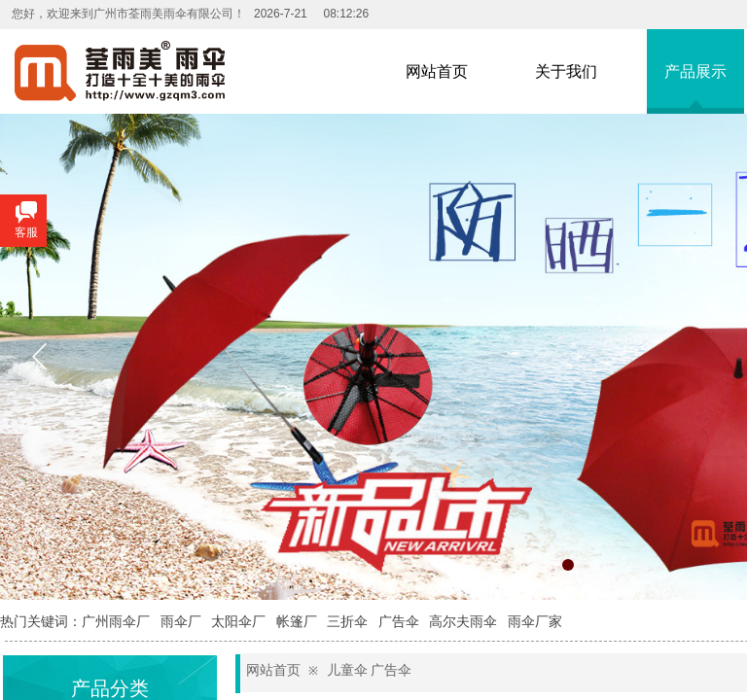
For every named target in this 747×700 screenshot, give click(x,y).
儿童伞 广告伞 (370, 670)
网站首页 (273, 670)
